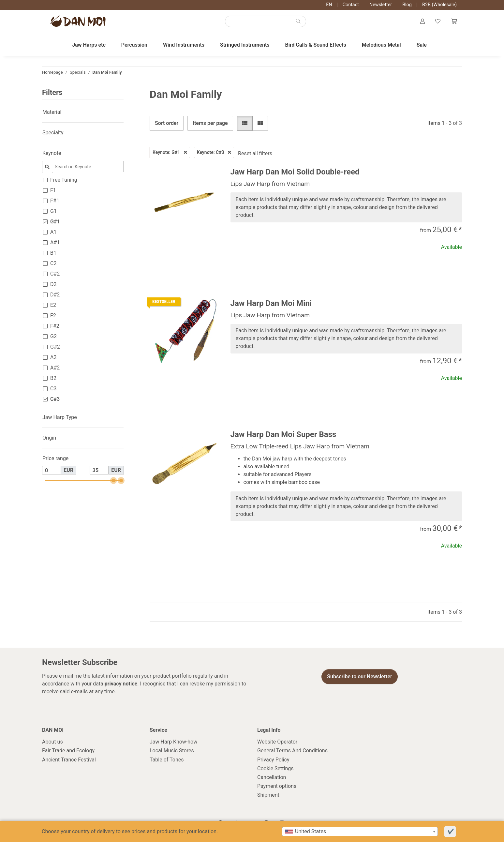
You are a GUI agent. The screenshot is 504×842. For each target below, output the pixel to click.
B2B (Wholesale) (439, 5)
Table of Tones (167, 760)
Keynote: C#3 (214, 152)
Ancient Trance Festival (69, 760)
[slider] (113, 481)
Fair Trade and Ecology (68, 751)
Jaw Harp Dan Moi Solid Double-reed (295, 172)
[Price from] (52, 470)
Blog (407, 5)
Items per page (210, 123)
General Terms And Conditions (292, 751)
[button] (422, 22)
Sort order (167, 123)
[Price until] (99, 470)
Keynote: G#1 (170, 152)
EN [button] (329, 5)
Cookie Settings (275, 768)
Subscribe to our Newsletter (360, 677)
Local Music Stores (172, 751)
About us (52, 742)
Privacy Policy (273, 760)
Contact (351, 5)
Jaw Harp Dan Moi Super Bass (283, 434)
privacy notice (121, 684)
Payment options (277, 786)
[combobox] (360, 832)
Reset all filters (255, 153)
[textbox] (360, 832)
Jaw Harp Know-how (173, 742)
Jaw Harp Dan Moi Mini (271, 303)
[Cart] (454, 22)
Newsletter (381, 5)
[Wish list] (438, 22)
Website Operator (277, 742)
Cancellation (272, 777)
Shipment (268, 795)
